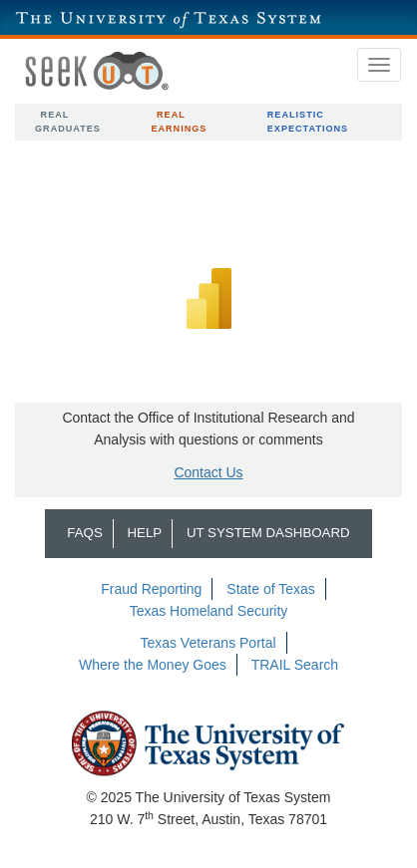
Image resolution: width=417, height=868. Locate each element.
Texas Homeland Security (209, 611)
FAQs (84, 533)
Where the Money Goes (153, 665)
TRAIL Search (295, 665)
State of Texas (270, 589)
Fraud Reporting (151, 589)
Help (144, 533)
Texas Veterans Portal (208, 643)
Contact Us (208, 472)
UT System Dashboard (268, 533)
